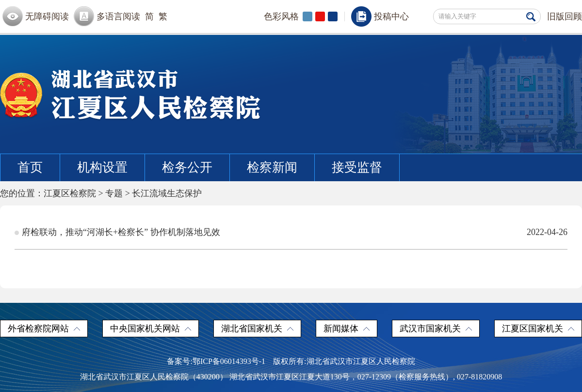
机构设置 (102, 167)
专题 (114, 193)
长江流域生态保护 (167, 193)
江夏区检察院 (70, 193)
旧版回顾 (565, 16)
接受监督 (357, 167)
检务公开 (187, 167)
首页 (30, 167)
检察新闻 (272, 167)
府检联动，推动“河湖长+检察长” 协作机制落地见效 (121, 232)
